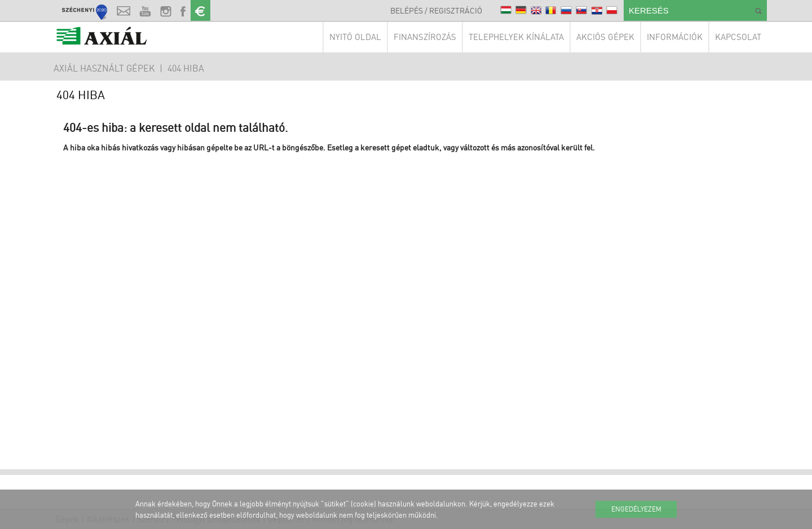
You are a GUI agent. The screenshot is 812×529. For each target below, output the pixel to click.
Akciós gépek (605, 37)
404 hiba (186, 68)
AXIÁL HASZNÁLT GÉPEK (104, 68)
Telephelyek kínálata (516, 37)
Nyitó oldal (355, 37)
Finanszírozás (425, 37)
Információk (675, 37)
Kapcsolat (738, 37)
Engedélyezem (636, 509)
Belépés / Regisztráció (436, 10)
